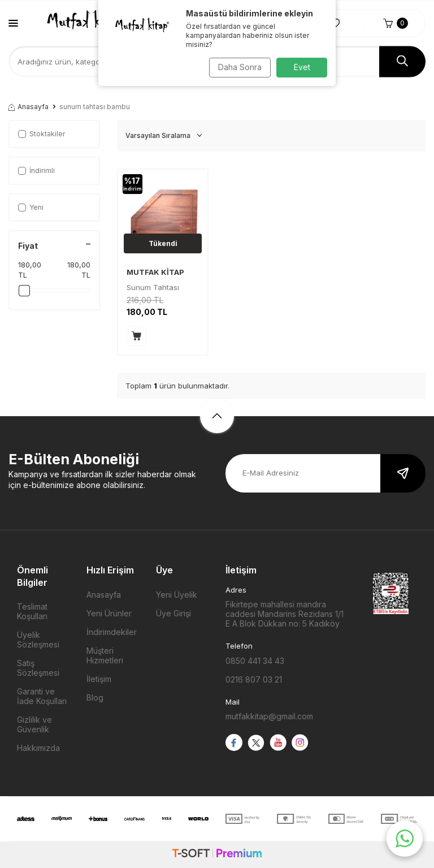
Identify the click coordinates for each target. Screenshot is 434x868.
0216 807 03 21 (254, 679)
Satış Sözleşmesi (38, 668)
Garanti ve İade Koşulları (42, 696)
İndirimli (36, 170)
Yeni (31, 207)
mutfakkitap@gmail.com (269, 716)
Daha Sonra (237, 67)
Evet (302, 67)
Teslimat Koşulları (32, 611)
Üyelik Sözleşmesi (38, 640)
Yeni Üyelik (177, 595)
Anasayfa (29, 107)
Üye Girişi (173, 613)
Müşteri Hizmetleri (105, 655)
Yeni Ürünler (109, 613)
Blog (95, 698)
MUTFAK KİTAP (155, 272)
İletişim (99, 679)
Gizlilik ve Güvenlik (34, 724)
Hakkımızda (38, 748)
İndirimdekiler (112, 632)
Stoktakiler (42, 134)
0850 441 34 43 (255, 661)
